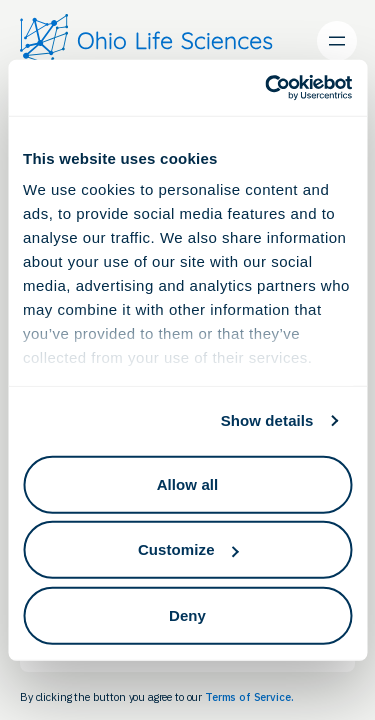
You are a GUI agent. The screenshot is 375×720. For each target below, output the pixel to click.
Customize (188, 549)
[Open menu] (337, 41)
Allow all (188, 483)
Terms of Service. (249, 697)
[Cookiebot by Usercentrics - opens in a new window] (267, 88)
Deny (187, 614)
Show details (267, 420)
